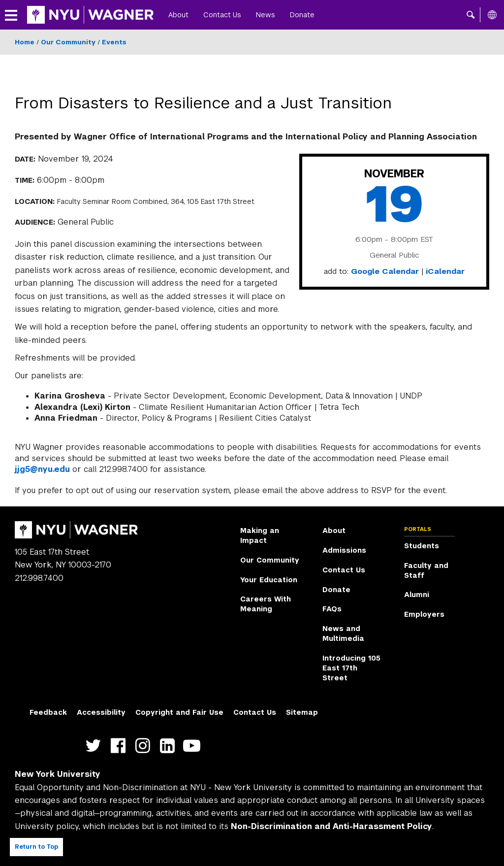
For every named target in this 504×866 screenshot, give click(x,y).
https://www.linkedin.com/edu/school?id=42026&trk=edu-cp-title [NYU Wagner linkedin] (170, 746)
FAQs (332, 609)
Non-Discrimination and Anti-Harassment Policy (331, 826)
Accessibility (101, 712)
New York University (58, 774)
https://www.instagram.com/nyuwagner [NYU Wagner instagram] (145, 746)
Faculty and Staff (426, 570)
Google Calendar (385, 271)
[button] (471, 15)
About (178, 15)
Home (25, 42)
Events (114, 42)
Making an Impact (260, 535)
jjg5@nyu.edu (42, 469)
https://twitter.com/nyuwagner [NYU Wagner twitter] (96, 746)
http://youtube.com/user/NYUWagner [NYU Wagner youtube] (194, 746)
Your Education (269, 580)
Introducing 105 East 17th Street (351, 668)
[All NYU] (492, 15)
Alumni (417, 595)
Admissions (344, 550)
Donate (302, 15)
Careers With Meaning (266, 604)
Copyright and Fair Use (179, 712)
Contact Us (222, 15)
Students (422, 546)
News (266, 15)
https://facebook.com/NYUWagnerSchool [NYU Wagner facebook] (120, 746)
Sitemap (302, 712)
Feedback (48, 712)
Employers (424, 614)
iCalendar (445, 271)
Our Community (68, 42)
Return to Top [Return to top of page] (36, 847)
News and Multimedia (343, 633)
